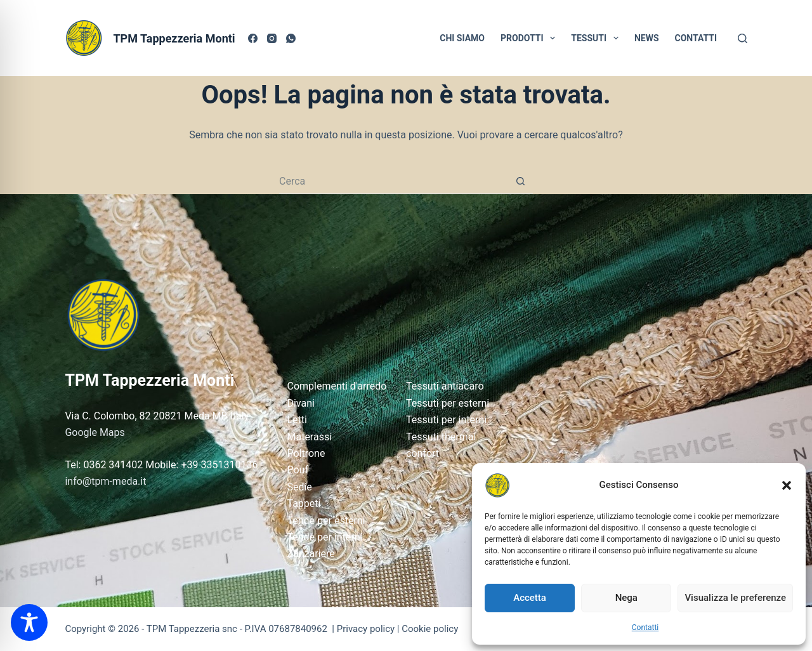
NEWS (647, 38)
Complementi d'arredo (337, 386)
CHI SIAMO (462, 38)
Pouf (298, 470)
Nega (626, 598)
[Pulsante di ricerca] (520, 181)
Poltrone (306, 453)
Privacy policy (366, 629)
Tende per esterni (326, 521)
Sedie (299, 487)
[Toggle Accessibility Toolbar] (29, 622)
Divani (300, 403)
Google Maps (95, 432)
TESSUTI (597, 38)
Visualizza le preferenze (735, 598)
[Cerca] (743, 38)
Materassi (309, 437)
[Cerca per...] (393, 181)
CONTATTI (696, 38)
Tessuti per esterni (448, 403)
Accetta (530, 598)
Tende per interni (324, 537)
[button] (787, 485)
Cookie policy (430, 629)
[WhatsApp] (291, 38)
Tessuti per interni (446, 420)
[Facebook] (253, 38)
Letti (297, 420)
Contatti (645, 628)
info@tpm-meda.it (105, 481)
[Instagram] (272, 38)
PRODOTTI (530, 38)
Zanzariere (311, 554)
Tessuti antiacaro (445, 386)
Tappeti (304, 503)
